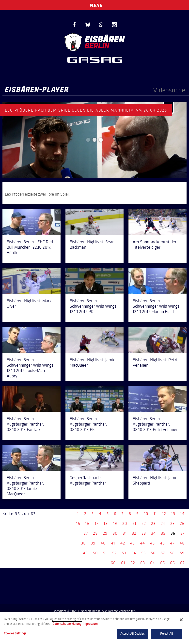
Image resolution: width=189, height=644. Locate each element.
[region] (94, 628)
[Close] (181, 620)
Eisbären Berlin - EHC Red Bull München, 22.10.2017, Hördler (30, 247)
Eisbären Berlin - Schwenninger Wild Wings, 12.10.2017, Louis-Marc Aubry (31, 368)
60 (113, 563)
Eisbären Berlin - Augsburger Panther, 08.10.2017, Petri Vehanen (156, 424)
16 (87, 523)
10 (146, 514)
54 (134, 553)
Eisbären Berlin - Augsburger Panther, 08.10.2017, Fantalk (25, 424)
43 (133, 543)
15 (78, 523)
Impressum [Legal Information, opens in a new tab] (90, 624)
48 (182, 543)
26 (182, 523)
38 (83, 543)
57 (163, 553)
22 (144, 523)
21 (134, 523)
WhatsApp (101, 25)
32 (134, 533)
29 (105, 533)
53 (124, 553)
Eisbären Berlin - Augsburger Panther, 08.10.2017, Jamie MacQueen (25, 486)
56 (153, 553)
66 (173, 563)
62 (133, 563)
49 (85, 553)
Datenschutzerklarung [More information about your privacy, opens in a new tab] (67, 624)
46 (162, 543)
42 (123, 543)
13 (173, 514)
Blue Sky (88, 25)
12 (164, 514)
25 (173, 523)
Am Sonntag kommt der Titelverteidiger (155, 244)
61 (123, 563)
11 (155, 514)
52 (114, 553)
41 (113, 543)
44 (142, 543)
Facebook (75, 25)
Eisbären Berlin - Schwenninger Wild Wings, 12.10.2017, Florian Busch (157, 306)
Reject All (166, 634)
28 (95, 533)
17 (97, 523)
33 (144, 533)
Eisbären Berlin (94, 42)
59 (182, 553)
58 (172, 553)
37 (182, 533)
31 (125, 533)
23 (153, 523)
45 (152, 543)
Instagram (114, 25)
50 (95, 553)
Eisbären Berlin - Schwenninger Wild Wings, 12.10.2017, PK (94, 306)
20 (125, 523)
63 (143, 563)
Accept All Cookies (132, 634)
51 (105, 553)
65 (163, 563)
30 (115, 533)
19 (115, 523)
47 (172, 543)
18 (106, 523)
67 (182, 563)
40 (103, 543)
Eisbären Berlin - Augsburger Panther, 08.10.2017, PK (88, 424)
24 (163, 523)
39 (93, 543)
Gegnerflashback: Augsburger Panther (88, 480)
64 (153, 563)
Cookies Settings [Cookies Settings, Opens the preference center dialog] (15, 633)
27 (86, 533)
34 (153, 533)
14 (182, 514)
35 (163, 533)
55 (143, 553)
